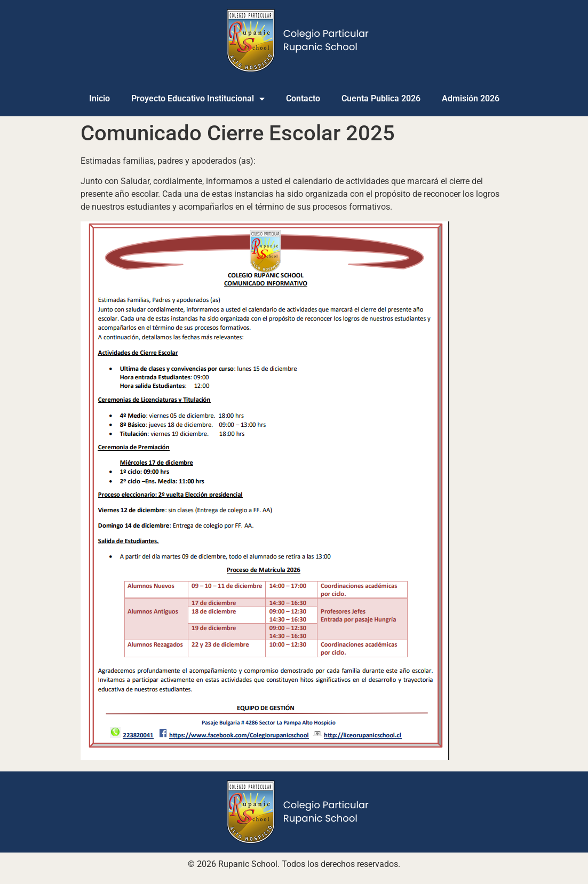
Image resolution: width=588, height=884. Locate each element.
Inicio (100, 98)
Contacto (303, 98)
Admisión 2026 (471, 98)
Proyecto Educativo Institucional (198, 99)
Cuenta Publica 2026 (381, 98)
